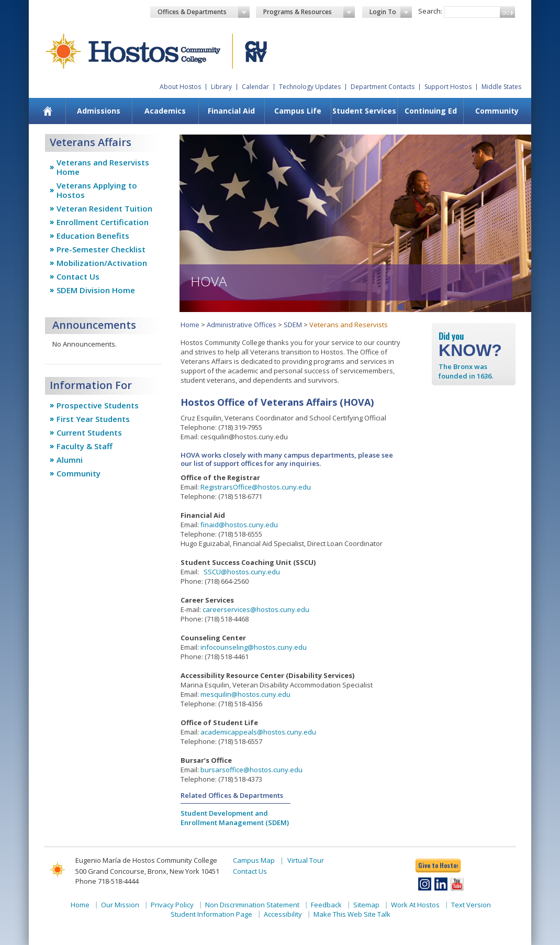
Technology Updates (310, 87)
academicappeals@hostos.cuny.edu (258, 732)
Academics (165, 111)
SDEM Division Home (96, 290)
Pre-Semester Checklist (101, 249)
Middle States (501, 87)
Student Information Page (211, 914)
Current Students (89, 432)
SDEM (293, 325)
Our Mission (120, 905)
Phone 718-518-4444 (107, 881)
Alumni (70, 460)
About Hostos (180, 87)
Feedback (326, 905)
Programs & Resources (309, 12)
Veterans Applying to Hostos (97, 190)
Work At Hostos (415, 905)
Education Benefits (93, 236)
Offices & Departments (204, 12)
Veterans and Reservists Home (103, 167)
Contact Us (78, 276)
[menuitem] (48, 111)
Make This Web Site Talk (352, 914)
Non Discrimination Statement (252, 905)
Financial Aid (231, 111)
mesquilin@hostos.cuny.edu (245, 694)
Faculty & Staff (85, 446)
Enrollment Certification (103, 222)
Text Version (471, 905)
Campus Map (254, 860)
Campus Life (298, 111)
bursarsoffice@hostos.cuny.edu (251, 770)
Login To (391, 12)
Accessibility (283, 914)
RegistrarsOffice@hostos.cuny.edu (256, 487)
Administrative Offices (242, 325)
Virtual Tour (306, 860)
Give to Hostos (438, 865)
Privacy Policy (172, 905)
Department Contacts (383, 87)
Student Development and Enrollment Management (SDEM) (235, 818)
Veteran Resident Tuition (104, 208)
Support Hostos (448, 87)
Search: (430, 11)
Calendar (255, 87)
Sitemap (366, 905)
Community (497, 111)
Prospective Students (98, 405)
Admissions (99, 111)
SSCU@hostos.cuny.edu (242, 572)
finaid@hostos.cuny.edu (239, 525)
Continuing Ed (431, 111)
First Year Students (93, 419)
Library (221, 87)
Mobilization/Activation (102, 263)
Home (190, 325)
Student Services (364, 111)
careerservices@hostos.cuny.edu (256, 609)
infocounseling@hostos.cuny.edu (254, 647)
